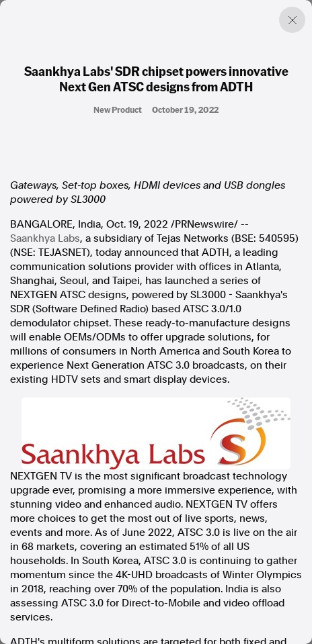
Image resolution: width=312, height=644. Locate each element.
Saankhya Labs (45, 238)
